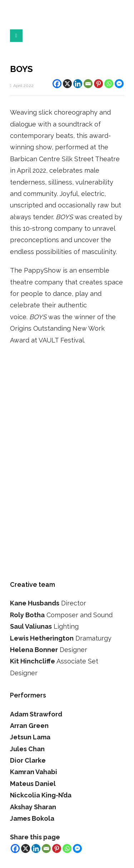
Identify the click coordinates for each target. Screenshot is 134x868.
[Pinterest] (98, 84)
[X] (67, 84)
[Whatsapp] (109, 84)
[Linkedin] (78, 84)
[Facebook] (57, 84)
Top (126, 858)
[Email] (88, 84)
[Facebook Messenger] (119, 84)
